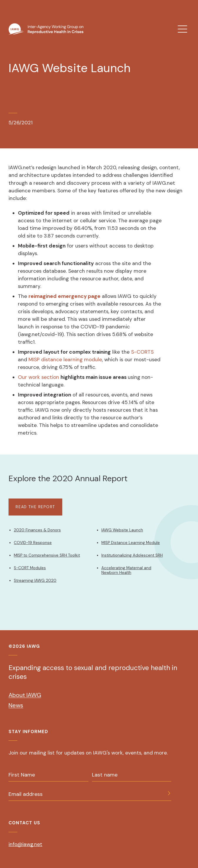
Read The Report (35, 507)
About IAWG (25, 695)
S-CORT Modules (30, 568)
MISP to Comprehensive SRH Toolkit (47, 555)
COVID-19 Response (33, 543)
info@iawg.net (25, 844)
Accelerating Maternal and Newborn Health (126, 570)
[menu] (182, 29)
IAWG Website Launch (122, 530)
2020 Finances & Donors (37, 530)
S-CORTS (142, 352)
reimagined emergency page (64, 296)
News (16, 705)
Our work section (38, 377)
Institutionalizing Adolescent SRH (132, 555)
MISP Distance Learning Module (131, 543)
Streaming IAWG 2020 (35, 580)
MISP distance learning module (65, 360)
